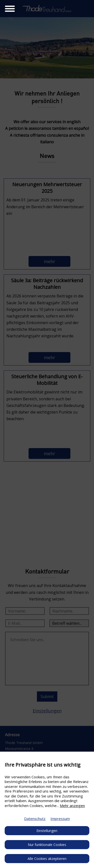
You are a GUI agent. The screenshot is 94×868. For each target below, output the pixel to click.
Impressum (60, 819)
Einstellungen (47, 831)
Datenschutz (35, 819)
